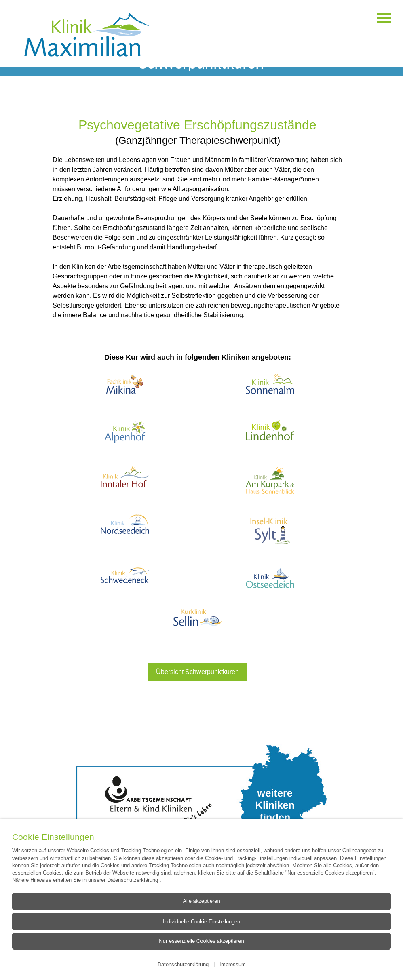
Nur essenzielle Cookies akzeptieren (201, 941)
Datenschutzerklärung (133, 880)
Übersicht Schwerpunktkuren (197, 672)
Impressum (233, 964)
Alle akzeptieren (201, 901)
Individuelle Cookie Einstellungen (201, 921)
